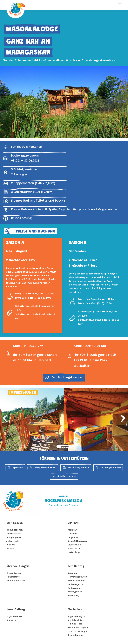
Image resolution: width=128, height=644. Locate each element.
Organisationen (15, 617)
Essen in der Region (78, 632)
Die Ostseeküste (76, 620)
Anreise (10, 549)
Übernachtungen (18, 566)
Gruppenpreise (14, 538)
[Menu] (120, 5)
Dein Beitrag (76, 566)
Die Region (75, 610)
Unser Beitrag (16, 610)
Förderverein (74, 588)
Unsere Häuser (14, 573)
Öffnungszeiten (15, 530)
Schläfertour (13, 577)
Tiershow (72, 534)
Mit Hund (11, 545)
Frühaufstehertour (16, 581)
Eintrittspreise (14, 534)
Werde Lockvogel (76, 581)
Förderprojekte (75, 585)
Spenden (72, 573)
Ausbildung (73, 596)
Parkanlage (74, 552)
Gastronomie (74, 545)
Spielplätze (74, 549)
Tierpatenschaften (77, 577)
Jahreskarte (13, 541)
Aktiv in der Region (78, 628)
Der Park (73, 523)
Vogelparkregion (77, 617)
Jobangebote (75, 592)
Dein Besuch (15, 523)
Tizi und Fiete (75, 624)
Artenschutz (13, 620)
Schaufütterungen (77, 541)
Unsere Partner (75, 635)
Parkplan (72, 530)
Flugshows (73, 538)
